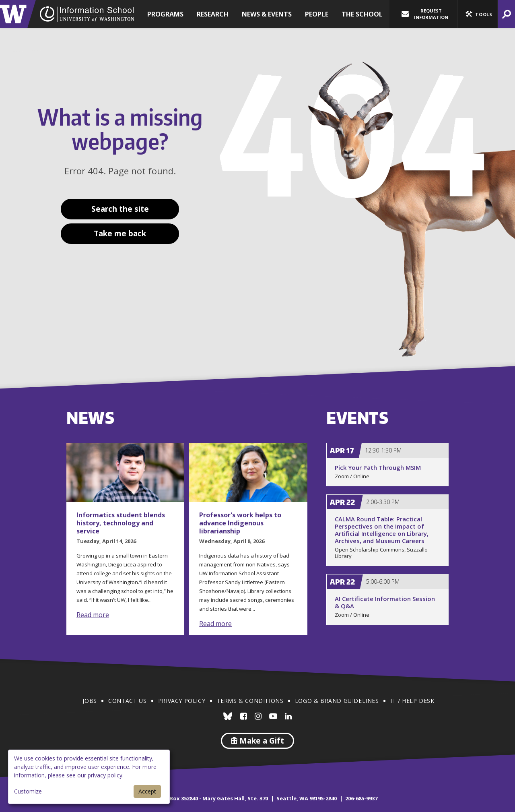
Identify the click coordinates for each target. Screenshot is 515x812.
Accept (147, 791)
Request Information (425, 14)
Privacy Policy (182, 701)
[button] (478, 14)
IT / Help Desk (412, 701)
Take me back (120, 233)
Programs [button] (165, 14)
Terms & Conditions (250, 701)
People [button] (317, 14)
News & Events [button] (267, 14)
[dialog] (89, 777)
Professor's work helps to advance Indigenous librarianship (240, 523)
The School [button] (362, 14)
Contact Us (127, 701)
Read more (93, 615)
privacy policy (105, 775)
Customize (28, 791)
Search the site (120, 209)
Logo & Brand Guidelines (337, 701)
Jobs (90, 701)
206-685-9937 (361, 798)
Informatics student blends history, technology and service (121, 523)
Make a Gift (257, 741)
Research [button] (213, 14)
